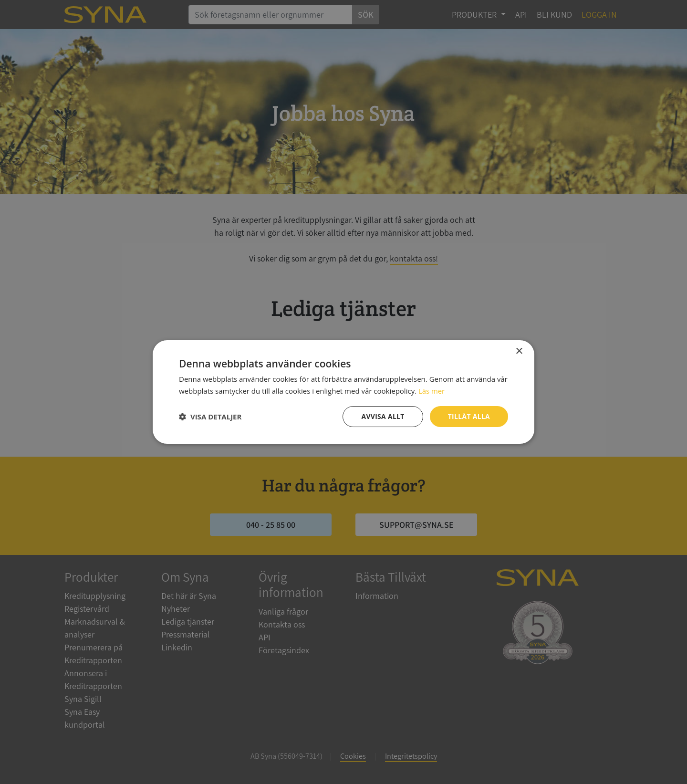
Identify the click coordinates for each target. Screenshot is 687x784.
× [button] (519, 351)
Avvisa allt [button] (382, 416)
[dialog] (343, 392)
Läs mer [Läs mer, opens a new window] (432, 390)
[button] (210, 417)
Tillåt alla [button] (468, 416)
